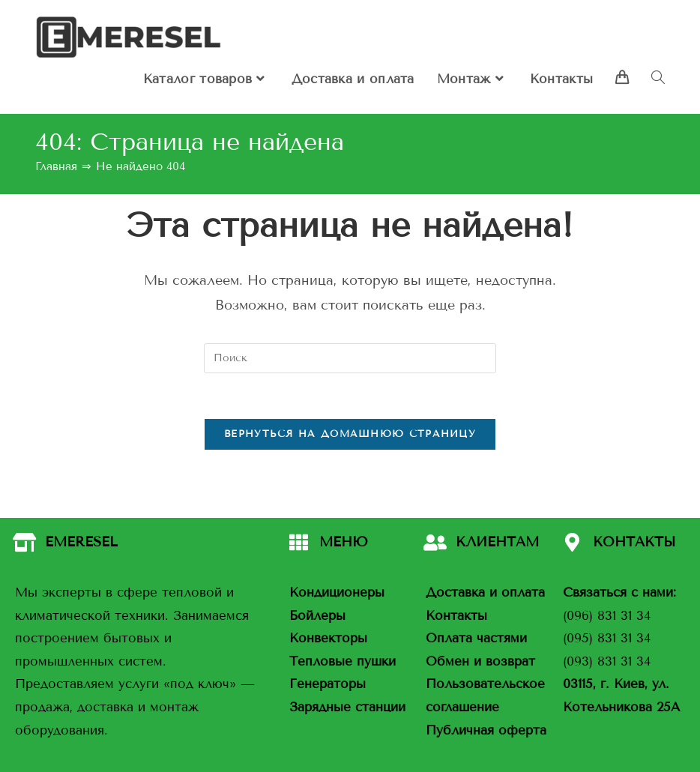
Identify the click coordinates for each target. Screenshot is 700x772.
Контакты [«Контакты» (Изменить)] (456, 616)
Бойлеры (317, 616)
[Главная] (56, 166)
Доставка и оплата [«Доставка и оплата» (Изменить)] (485, 592)
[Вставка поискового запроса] (350, 358)
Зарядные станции (347, 707)
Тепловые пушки (343, 661)
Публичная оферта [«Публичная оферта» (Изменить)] (486, 730)
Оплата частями (476, 638)
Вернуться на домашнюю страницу (350, 434)
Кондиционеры (337, 592)
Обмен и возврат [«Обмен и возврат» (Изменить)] (480, 661)
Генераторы (328, 685)
